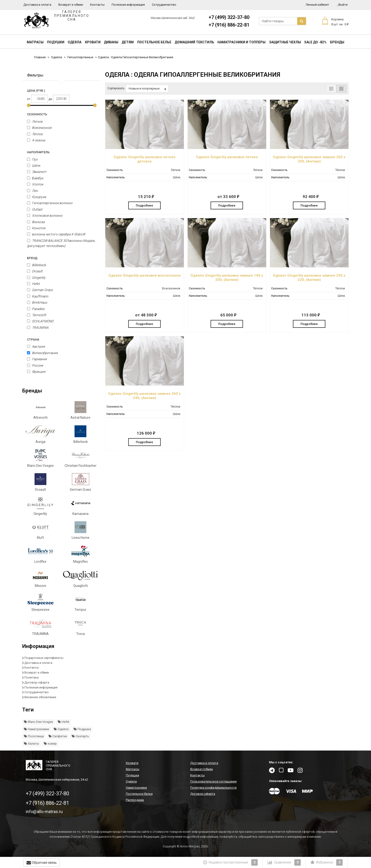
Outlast (35, 209)
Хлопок (35, 184)
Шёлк (34, 166)
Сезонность (37, 114)
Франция (36, 372)
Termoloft (37, 315)
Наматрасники (36, 729)
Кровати (93, 42)
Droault (35, 271)
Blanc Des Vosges (38, 722)
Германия (37, 359)
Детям (128, 42)
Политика (31, 677)
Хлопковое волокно (45, 216)
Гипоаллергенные (80, 57)
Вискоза (36, 222)
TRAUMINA (38, 328)
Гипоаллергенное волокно (50, 203)
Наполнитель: (39, 152)
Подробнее (144, 205)
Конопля (36, 228)
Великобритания (42, 353)
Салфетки (58, 736)
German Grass (40, 290)
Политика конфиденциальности (213, 788)
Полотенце (34, 736)
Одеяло (61, 729)
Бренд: (33, 258)
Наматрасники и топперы (241, 42)
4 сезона (36, 140)
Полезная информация (128, 5)
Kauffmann (38, 296)
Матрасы (35, 42)
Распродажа (135, 800)
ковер (50, 744)
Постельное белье (154, 42)
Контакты (97, 5)
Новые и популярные (147, 89)
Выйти (342, 5)
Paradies (36, 309)
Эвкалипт (37, 172)
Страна (33, 340)
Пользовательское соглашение (213, 781)
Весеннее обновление (40, 697)
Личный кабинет (317, 5)
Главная (40, 57)
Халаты (31, 744)
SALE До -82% (315, 42)
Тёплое (35, 134)
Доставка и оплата (37, 5)
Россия (35, 365)
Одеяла (75, 42)
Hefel (33, 284)
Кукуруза (36, 197)
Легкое (35, 121)
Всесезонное (39, 128)
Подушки (56, 42)
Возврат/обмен (202, 769)
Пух (32, 159)
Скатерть (80, 736)
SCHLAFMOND (40, 321)
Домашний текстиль (194, 42)
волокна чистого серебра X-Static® (56, 234)
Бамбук (35, 178)
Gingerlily (36, 278)
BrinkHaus (37, 302)
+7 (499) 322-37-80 (229, 17)
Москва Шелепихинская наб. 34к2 (173, 18)
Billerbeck (36, 265)
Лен (32, 191)
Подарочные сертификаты (44, 658)
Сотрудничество (164, 5)
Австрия (36, 346)
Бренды (337, 42)
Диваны (111, 42)
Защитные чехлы (285, 42)
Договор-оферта (37, 682)
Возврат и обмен (71, 5)
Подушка (82, 729)
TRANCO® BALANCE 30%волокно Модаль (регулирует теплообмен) (61, 243)
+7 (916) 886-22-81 (229, 25)
